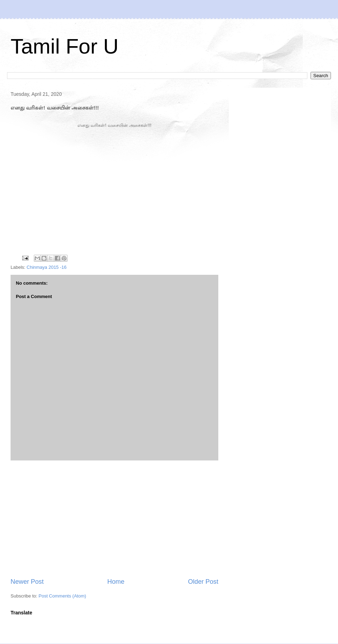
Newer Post (27, 582)
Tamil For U (65, 46)
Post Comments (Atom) (62, 596)
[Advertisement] (114, 519)
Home (116, 582)
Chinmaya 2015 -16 (47, 267)
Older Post (203, 582)
